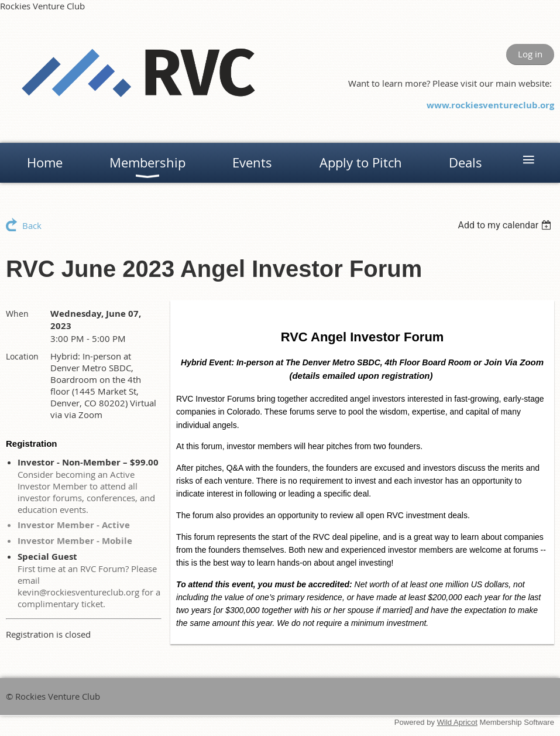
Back (32, 225)
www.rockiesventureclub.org (490, 105)
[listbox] (506, 225)
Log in (530, 54)
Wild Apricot (457, 722)
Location (22, 356)
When (17, 314)
